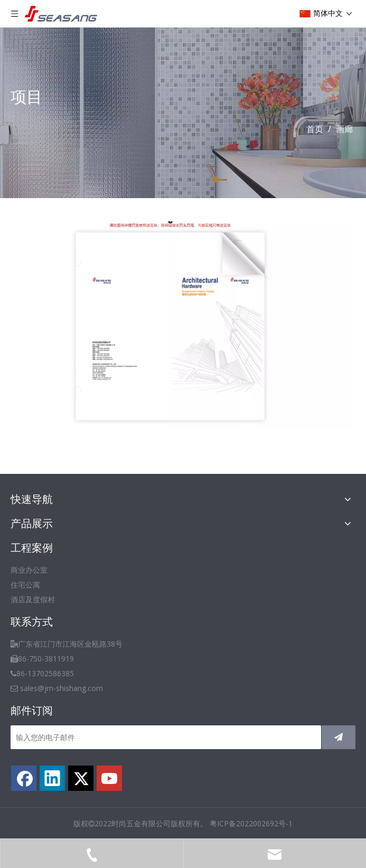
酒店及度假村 (33, 599)
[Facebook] (24, 778)
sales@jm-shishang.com (62, 688)
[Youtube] (109, 778)
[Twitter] (81, 778)
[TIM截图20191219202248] (183, 325)
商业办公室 (29, 570)
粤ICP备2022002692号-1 (251, 823)
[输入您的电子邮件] (166, 737)
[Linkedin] (52, 778)
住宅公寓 (25, 585)
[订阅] (339, 737)
